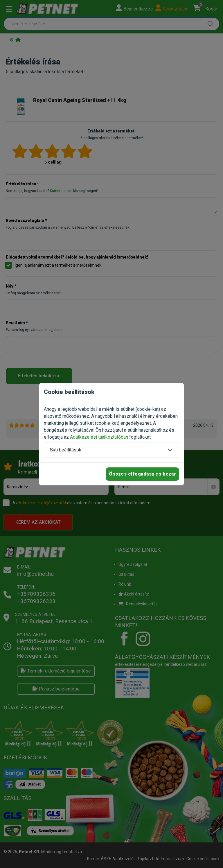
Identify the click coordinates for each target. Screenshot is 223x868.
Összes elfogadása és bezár (142, 474)
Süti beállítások (66, 450)
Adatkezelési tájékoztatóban (99, 437)
